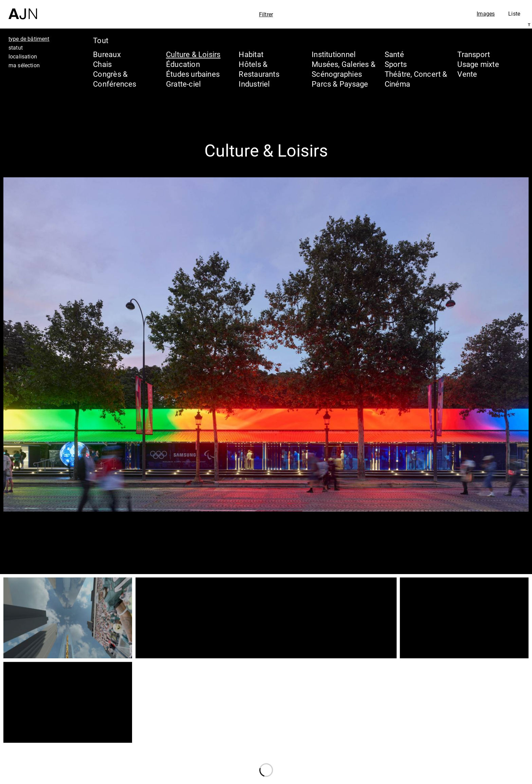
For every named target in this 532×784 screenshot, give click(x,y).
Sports (396, 64)
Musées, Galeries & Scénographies (344, 69)
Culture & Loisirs (193, 54)
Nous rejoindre (462, 778)
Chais (102, 64)
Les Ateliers (473, 735)
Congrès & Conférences (115, 79)
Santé (394, 54)
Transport (474, 54)
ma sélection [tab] (24, 65)
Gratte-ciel (183, 84)
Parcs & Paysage (340, 84)
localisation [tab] (23, 56)
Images (486, 14)
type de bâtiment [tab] (29, 39)
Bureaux (107, 54)
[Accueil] (23, 10)
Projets (462, 748)
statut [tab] (16, 48)
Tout (101, 40)
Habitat (251, 54)
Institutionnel (334, 54)
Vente (467, 74)
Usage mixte (478, 64)
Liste (514, 14)
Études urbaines (193, 74)
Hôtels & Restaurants (259, 69)
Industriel (254, 84)
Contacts (466, 761)
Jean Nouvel (474, 722)
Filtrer (266, 14)
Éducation (183, 64)
